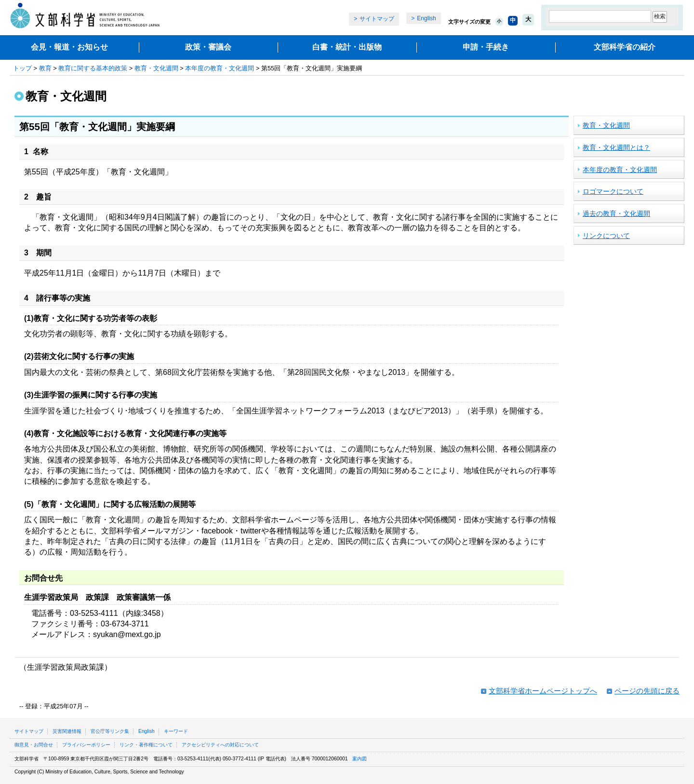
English (426, 18)
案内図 (360, 759)
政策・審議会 (208, 47)
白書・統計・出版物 (347, 47)
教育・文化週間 (156, 68)
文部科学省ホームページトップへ (543, 691)
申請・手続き (486, 47)
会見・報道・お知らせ (69, 47)
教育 (45, 68)
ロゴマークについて (613, 191)
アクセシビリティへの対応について (220, 745)
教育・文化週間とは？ (616, 147)
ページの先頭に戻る (647, 691)
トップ (22, 68)
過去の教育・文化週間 (616, 213)
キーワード (176, 731)
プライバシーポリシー (86, 745)
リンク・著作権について (146, 745)
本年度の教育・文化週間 (220, 68)
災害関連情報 (67, 731)
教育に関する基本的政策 (93, 68)
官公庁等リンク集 (110, 731)
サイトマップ (377, 19)
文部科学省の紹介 (625, 47)
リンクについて (606, 236)
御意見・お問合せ (34, 745)
